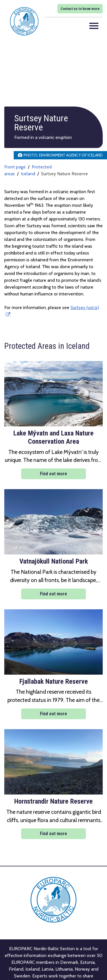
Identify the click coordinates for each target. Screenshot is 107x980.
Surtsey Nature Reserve (64, 174)
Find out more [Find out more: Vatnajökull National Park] (53, 594)
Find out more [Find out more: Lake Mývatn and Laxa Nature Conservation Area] (53, 474)
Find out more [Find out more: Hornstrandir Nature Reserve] (53, 834)
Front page (15, 167)
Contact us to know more (80, 9)
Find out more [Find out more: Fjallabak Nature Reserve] (53, 714)
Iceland (28, 174)
